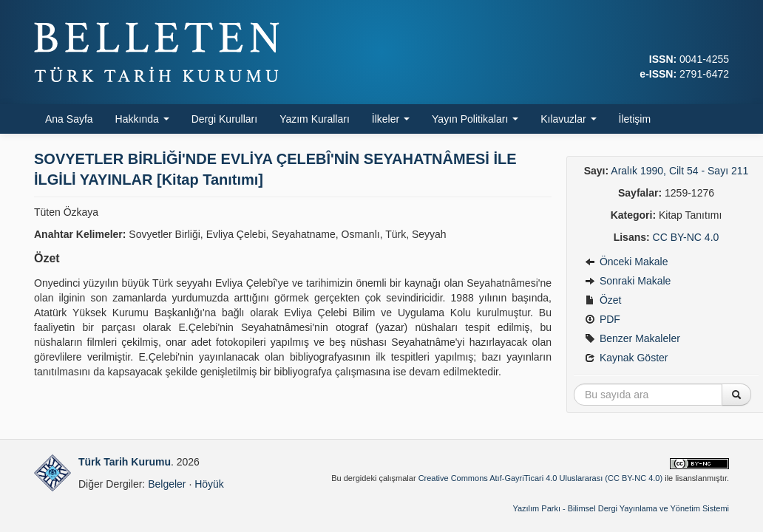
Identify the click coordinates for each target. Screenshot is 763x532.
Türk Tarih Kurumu (125, 462)
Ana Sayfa (69, 119)
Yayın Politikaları (475, 119)
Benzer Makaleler (633, 338)
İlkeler (391, 119)
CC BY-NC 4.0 (686, 237)
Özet (603, 300)
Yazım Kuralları (315, 119)
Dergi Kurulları (224, 119)
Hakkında (142, 119)
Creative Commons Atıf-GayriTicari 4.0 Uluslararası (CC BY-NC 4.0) (541, 478)
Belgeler (167, 484)
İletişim (635, 119)
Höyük (209, 484)
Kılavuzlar (568, 119)
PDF (603, 319)
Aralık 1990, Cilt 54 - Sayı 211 (679, 171)
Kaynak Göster (627, 358)
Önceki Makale (626, 262)
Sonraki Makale (628, 281)
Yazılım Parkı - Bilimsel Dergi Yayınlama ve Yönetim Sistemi (621, 508)
